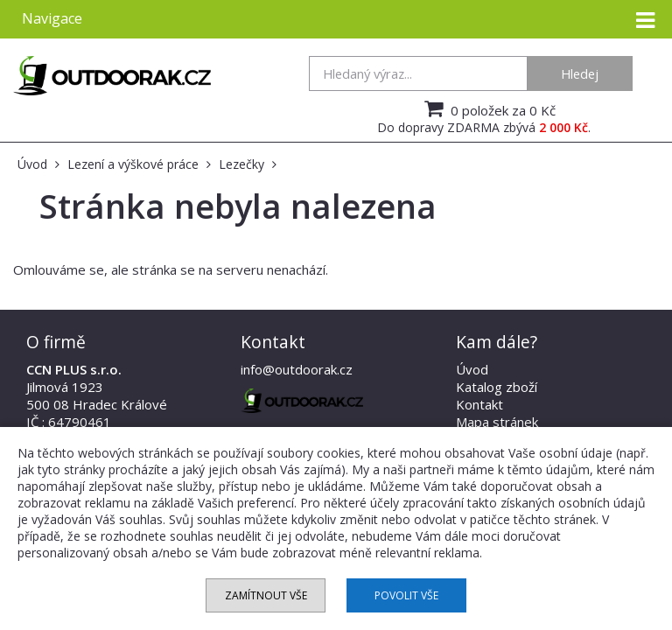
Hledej (580, 73)
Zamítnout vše (266, 595)
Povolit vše (406, 595)
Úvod (472, 369)
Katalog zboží (497, 387)
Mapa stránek (497, 422)
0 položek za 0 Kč (488, 108)
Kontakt (479, 404)
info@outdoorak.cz (297, 369)
